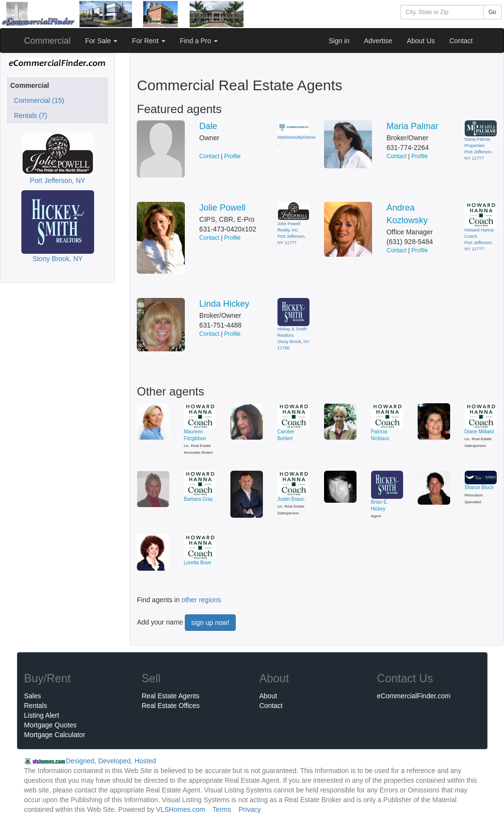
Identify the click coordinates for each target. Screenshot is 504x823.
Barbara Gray (198, 499)
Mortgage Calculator (55, 735)
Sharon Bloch (479, 487)
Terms (222, 809)
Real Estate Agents (171, 696)
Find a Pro (199, 41)
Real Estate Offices (171, 706)
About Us (421, 41)
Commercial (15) (37, 100)
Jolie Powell (222, 208)
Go (492, 12)
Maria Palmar (413, 126)
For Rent (148, 41)
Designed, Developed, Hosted (111, 761)
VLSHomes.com (181, 809)
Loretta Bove (198, 563)
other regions (201, 600)
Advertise (378, 41)
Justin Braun (291, 499)
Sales (33, 696)
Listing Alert (42, 715)
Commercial (48, 41)
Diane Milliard (480, 432)
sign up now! (210, 623)
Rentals (36, 706)
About (268, 696)
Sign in (339, 41)
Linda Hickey (224, 304)
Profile (232, 156)
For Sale (102, 41)
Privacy (250, 809)
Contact (461, 41)
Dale (208, 126)
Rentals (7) (29, 115)
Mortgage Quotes (50, 725)
